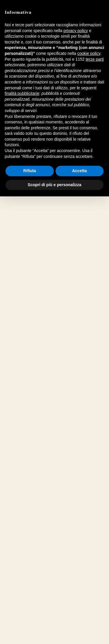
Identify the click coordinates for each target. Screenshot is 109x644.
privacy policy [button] (76, 31)
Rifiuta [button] (30, 171)
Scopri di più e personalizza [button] (54, 185)
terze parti (95, 59)
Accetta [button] (79, 171)
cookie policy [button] (89, 53)
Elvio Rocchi (36, 320)
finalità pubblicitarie (22, 93)
